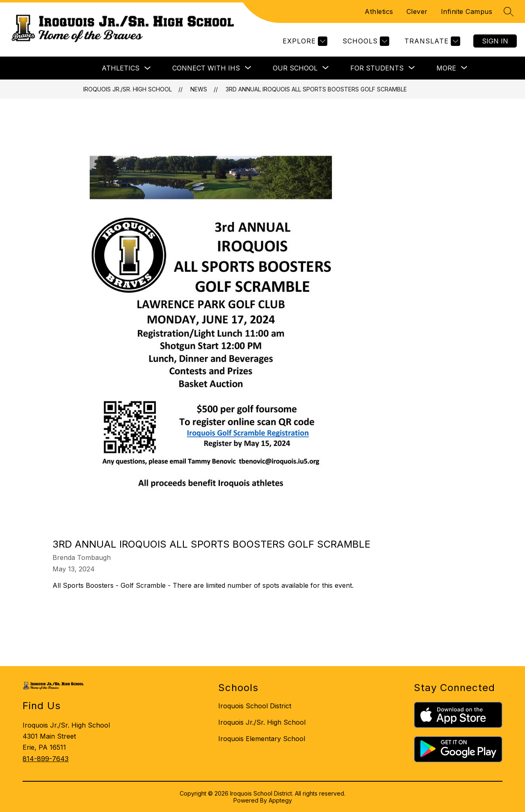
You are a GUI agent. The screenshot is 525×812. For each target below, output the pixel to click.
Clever (417, 11)
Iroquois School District (255, 706)
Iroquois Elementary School (262, 739)
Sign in (495, 41)
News (199, 89)
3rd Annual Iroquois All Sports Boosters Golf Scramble (316, 89)
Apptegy (280, 800)
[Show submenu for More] (446, 68)
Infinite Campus (467, 11)
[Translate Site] (431, 41)
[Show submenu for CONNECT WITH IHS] (206, 68)
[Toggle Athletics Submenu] (148, 68)
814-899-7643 (46, 759)
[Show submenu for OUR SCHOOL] (295, 68)
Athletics (379, 11)
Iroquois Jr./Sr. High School (128, 89)
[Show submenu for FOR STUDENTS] (377, 68)
